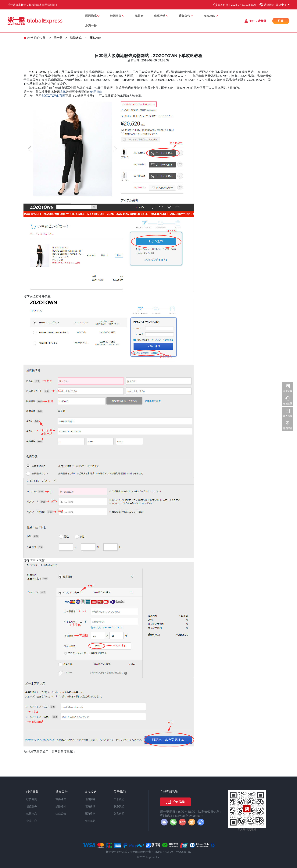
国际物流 (91, 16)
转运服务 (116, 16)
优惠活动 (160, 16)
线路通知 (61, 806)
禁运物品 (32, 814)
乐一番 (58, 38)
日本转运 (54, 92)
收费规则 (32, 799)
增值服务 (32, 806)
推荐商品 (90, 821)
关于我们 (119, 799)
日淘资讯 (90, 806)
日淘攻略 (95, 38)
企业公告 (61, 814)
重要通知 (61, 799)
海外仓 (139, 16)
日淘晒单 (90, 814)
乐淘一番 (91, 25)
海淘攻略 (209, 16)
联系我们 (119, 806)
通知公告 (184, 16)
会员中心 (32, 821)
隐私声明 (119, 814)
